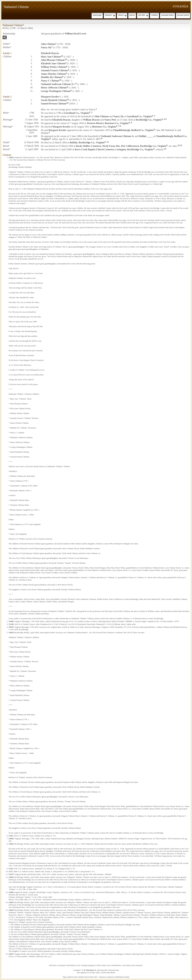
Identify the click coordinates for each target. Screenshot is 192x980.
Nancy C (50, 81)
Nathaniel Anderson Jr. (57, 84)
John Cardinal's (79, 977)
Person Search (183, 15)
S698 (11, 892)
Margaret (50, 97)
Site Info (142, 15)
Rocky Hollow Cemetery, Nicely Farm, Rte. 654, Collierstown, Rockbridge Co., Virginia (121, 146)
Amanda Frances (54, 70)
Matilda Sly (51, 77)
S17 (11, 871)
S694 (11, 157)
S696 (11, 621)
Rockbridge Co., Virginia (149, 120)
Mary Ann (51, 56)
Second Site (89, 977)
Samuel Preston (54, 104)
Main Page (97, 15)
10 (68, 100)
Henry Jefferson (54, 88)
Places (132, 15)
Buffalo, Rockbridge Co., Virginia (87, 142)
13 (181, 145)
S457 (11, 874)
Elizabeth (50, 53)
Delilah (146, 136)
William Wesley (54, 67)
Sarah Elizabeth (54, 100)
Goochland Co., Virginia (76, 113)
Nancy (46, 47)
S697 (11, 954)
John (48, 44)
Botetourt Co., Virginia (104, 127)
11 (108, 142)
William (91, 120)
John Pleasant (53, 60)
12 (179, 145)
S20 (11, 836)
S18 (11, 869)
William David (75, 34)
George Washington (56, 91)
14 (165, 149)
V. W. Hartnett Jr (89, 970)
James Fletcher (53, 74)
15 (62, 56)
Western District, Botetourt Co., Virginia (108, 123)
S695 (11, 627)
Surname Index (167, 15)
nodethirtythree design (122, 977)
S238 (11, 624)
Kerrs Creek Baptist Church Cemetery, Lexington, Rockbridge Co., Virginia (114, 149)
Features (108, 15)
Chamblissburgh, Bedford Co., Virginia (133, 130)
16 (67, 103)
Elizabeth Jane (53, 63)
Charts (121, 15)
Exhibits (154, 15)
